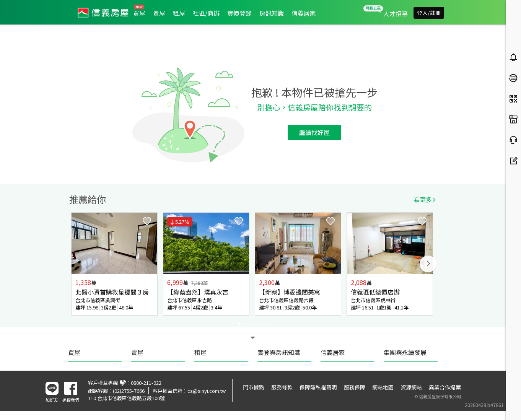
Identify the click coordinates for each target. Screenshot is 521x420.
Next (428, 264)
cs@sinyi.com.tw (207, 391)
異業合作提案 (445, 387)
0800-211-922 (146, 383)
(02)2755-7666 (129, 391)
